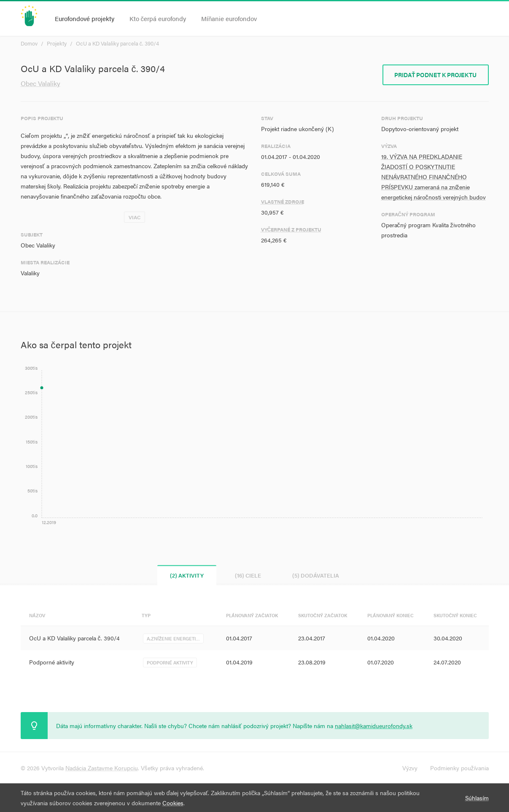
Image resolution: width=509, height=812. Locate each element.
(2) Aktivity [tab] (187, 575)
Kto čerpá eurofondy (158, 18)
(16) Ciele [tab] (248, 575)
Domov (29, 43)
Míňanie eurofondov (229, 18)
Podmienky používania (459, 768)
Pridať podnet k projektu (436, 75)
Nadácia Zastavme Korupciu (102, 768)
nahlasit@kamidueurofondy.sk (374, 726)
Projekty (57, 43)
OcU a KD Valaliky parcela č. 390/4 (118, 43)
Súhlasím (477, 798)
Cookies (173, 803)
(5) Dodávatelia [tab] (316, 575)
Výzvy (410, 768)
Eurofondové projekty (85, 18)
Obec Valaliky (40, 83)
